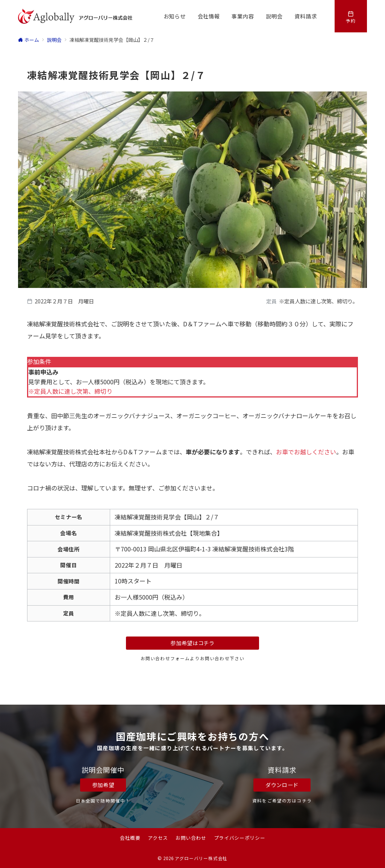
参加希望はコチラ (192, 643)
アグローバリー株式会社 (201, 858)
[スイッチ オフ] (351, 16)
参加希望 (103, 785)
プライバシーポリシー (239, 838)
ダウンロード (282, 785)
